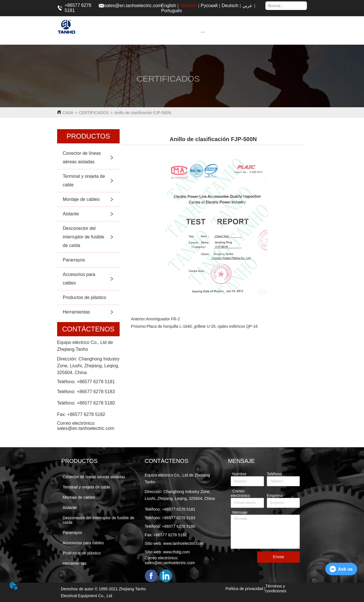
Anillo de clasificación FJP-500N (143, 113)
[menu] (203, 32)
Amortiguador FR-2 (163, 319)
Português (171, 11)
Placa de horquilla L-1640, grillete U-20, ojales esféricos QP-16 (202, 326)
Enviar (279, 557)
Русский (209, 6)
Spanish (188, 6)
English (169, 6)
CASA (68, 113)
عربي (247, 6)
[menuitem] (203, 32)
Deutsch (230, 6)
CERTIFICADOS (94, 113)
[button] (203, 32)
